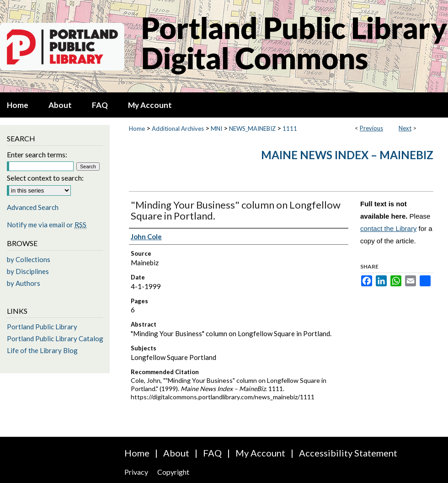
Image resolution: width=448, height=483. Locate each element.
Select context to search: (45, 178)
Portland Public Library (42, 327)
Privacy (136, 472)
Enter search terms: (37, 154)
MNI (216, 129)
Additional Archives (178, 129)
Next (405, 128)
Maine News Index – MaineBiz (347, 155)
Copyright (173, 472)
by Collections (29, 259)
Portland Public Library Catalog (55, 338)
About (176, 453)
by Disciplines (28, 271)
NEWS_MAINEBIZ (252, 129)
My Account (260, 453)
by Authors (24, 283)
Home (137, 129)
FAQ (212, 453)
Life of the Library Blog (42, 350)
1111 (290, 129)
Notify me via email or (47, 225)
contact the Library (388, 228)
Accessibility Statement (348, 453)
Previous (371, 128)
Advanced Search (33, 207)
